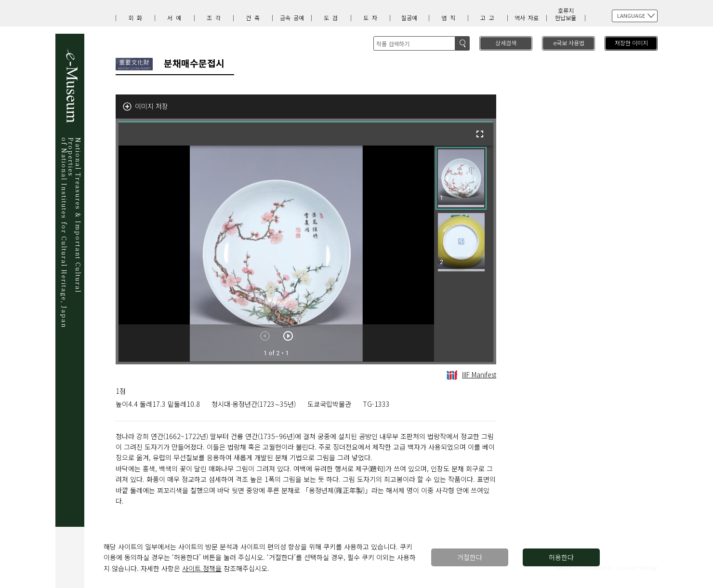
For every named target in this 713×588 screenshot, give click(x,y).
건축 (254, 18)
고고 (489, 18)
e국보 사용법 (569, 43)
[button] (461, 178)
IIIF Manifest (471, 374)
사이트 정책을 (202, 568)
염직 (450, 18)
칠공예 (409, 18)
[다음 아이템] (288, 336)
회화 (137, 18)
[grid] (464, 254)
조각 (215, 18)
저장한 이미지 (631, 43)
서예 (176, 18)
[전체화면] (480, 134)
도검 (332, 18)
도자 (372, 18)
